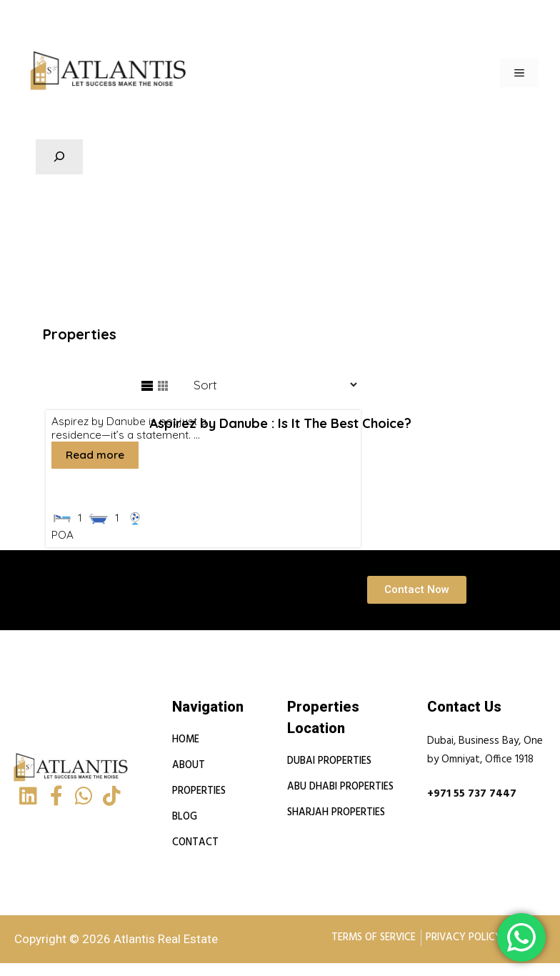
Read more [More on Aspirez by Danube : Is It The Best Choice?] (94, 453)
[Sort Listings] (268, 384)
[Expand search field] (59, 157)
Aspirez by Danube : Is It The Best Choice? (280, 422)
